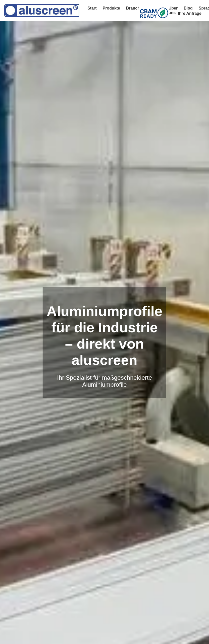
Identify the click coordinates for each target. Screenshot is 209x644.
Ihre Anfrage (190, 13)
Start (92, 8)
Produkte (111, 8)
